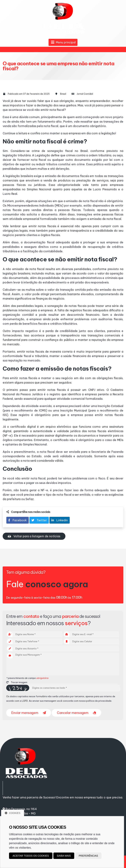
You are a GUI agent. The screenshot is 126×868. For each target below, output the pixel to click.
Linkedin (60, 520)
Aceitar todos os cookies (31, 856)
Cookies (13, 813)
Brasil (63, 94)
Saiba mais (64, 856)
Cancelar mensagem (76, 713)
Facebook (18, 520)
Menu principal (63, 42)
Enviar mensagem (29, 713)
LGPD (25, 701)
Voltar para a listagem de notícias (34, 536)
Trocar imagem (17, 682)
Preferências (88, 856)
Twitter (39, 520)
